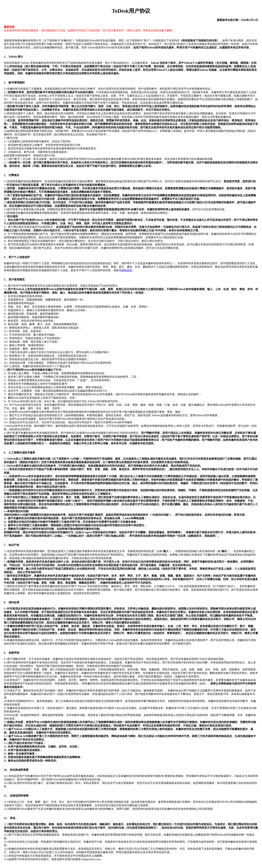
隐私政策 (127, 270)
